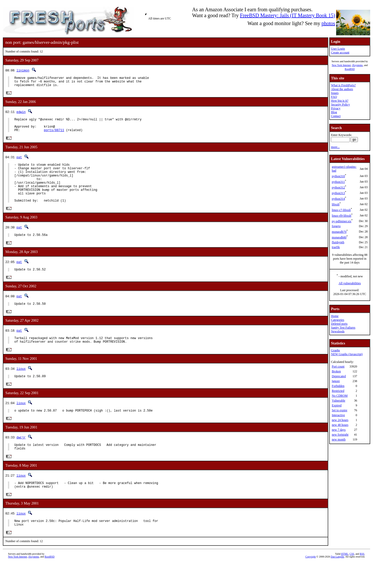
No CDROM (340, 396)
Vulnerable (339, 401)
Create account (340, 52)
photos (328, 23)
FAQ (334, 97)
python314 (338, 199)
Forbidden (338, 386)
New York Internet (341, 65)
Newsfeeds (338, 331)
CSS (352, 579)
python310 (338, 176)
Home (335, 316)
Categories (338, 320)
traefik (336, 247)
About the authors (342, 89)
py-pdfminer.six (342, 221)
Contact (336, 116)
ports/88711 (54, 136)
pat (19, 163)
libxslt (336, 204)
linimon (23, 70)
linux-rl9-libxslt (342, 216)
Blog (334, 112)
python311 (338, 182)
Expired (337, 405)
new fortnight (340, 435)
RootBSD (350, 69)
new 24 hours (340, 420)
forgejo (336, 226)
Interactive (338, 415)
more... (335, 147)
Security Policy (340, 104)
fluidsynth (338, 242)
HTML (345, 579)
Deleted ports (339, 324)
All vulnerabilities (350, 283)
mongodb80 (339, 237)
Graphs (335, 350)
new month (339, 439)
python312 (338, 187)
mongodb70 (339, 232)
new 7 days (339, 430)
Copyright (311, 582)
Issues (335, 93)
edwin (21, 114)
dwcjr (21, 458)
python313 (338, 193)
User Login (338, 49)
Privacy (336, 108)
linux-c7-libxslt (341, 210)
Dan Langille (337, 582)
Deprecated (339, 376)
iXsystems (357, 65)
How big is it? (340, 101)
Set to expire (340, 410)
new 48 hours (340, 425)
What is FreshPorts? (343, 85)
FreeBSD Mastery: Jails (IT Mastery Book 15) (287, 15)
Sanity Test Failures (343, 328)
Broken (336, 371)
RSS (362, 579)
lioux (21, 387)
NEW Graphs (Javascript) (347, 354)
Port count (338, 366)
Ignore (336, 381)
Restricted (338, 391)
